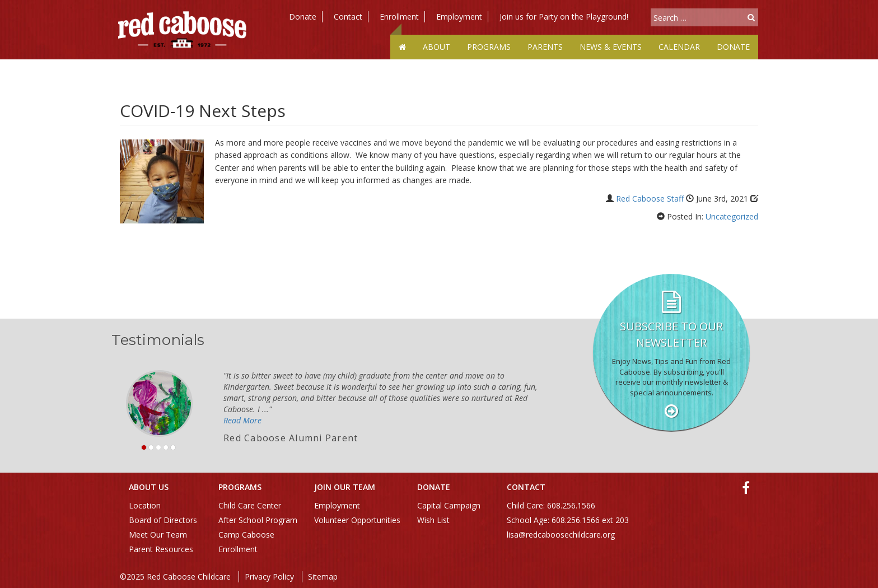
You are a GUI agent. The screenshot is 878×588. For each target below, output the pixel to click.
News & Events (611, 47)
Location (145, 505)
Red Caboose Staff (650, 199)
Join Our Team (345, 487)
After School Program (258, 520)
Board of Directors (163, 520)
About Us (149, 487)
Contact (348, 17)
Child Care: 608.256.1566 (551, 505)
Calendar (679, 47)
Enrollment (399, 17)
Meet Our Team (158, 535)
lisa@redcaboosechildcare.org (561, 535)
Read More (242, 420)
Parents (545, 47)
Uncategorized (732, 216)
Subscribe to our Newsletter (671, 334)
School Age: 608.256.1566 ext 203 (568, 520)
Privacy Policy (269, 577)
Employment (459, 17)
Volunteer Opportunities (357, 520)
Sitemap (323, 577)
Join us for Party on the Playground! (564, 17)
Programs (489, 47)
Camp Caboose (246, 535)
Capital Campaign (449, 505)
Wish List (433, 520)
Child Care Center (250, 505)
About (436, 47)
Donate (303, 17)
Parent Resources (161, 549)
